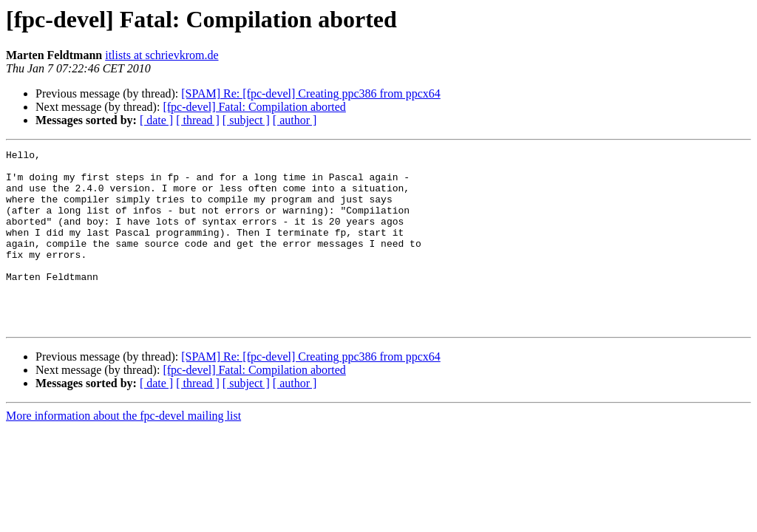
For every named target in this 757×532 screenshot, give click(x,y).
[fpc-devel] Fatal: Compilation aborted (254, 107)
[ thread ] (198, 120)
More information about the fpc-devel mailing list (123, 451)
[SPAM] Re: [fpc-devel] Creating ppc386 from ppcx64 (310, 93)
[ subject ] (246, 120)
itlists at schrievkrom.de (162, 55)
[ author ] (295, 120)
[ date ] (156, 120)
